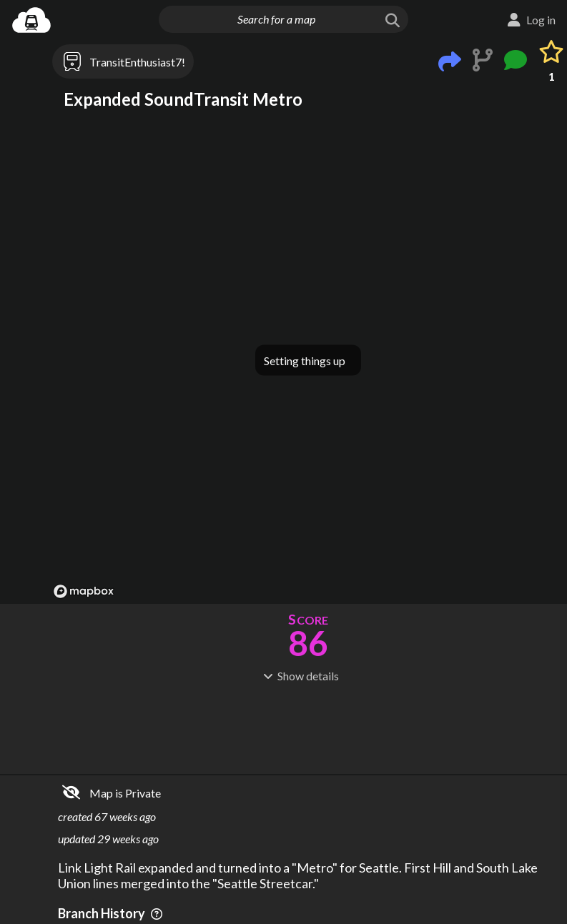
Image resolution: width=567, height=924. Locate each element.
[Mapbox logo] (84, 591)
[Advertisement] (308, 727)
